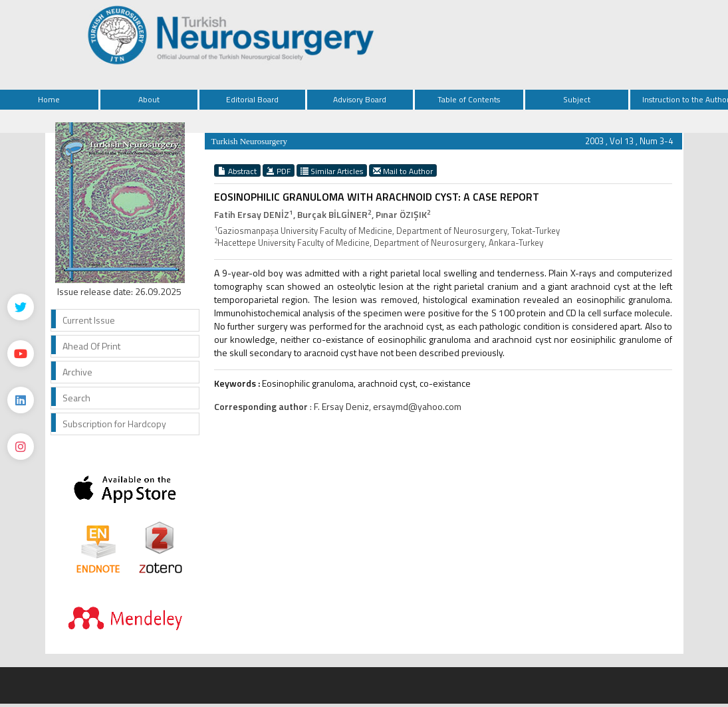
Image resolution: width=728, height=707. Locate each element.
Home (49, 99)
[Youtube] (21, 353)
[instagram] (21, 447)
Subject (577, 99)
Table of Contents (469, 99)
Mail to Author (403, 171)
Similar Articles (332, 171)
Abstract (237, 171)
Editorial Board (252, 99)
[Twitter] (21, 307)
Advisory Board (360, 99)
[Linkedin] (21, 400)
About (149, 99)
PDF (279, 171)
